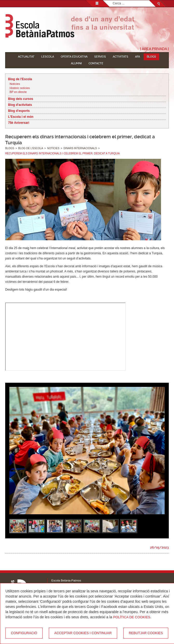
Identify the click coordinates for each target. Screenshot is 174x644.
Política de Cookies (132, 617)
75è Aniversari (19, 123)
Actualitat (26, 57)
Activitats (121, 57)
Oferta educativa (74, 57)
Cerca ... (113, 0)
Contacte (96, 63)
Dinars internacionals (80, 148)
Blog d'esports (19, 111)
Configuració (24, 633)
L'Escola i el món (21, 117)
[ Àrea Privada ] (154, 49)
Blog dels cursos (21, 99)
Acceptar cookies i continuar (83, 633)
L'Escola (48, 57)
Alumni (76, 63)
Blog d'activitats (20, 105)
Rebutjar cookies (146, 633)
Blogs (151, 57)
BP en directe (18, 92)
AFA (138, 57)
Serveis (100, 57)
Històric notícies (20, 88)
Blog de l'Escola (20, 79)
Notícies (15, 84)
